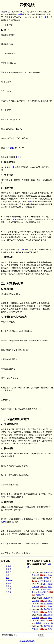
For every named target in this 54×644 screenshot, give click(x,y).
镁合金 (8, 589)
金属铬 (8, 566)
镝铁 (8, 578)
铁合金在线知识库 (27, 641)
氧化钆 (8, 575)
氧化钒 (8, 572)
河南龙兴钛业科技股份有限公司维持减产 (42, 592)
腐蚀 (17, 157)
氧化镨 (8, 569)
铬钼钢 (8, 583)
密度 (12, 148)
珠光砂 (8, 592)
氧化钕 (8, 586)
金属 (20, 14)
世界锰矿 (9, 581)
